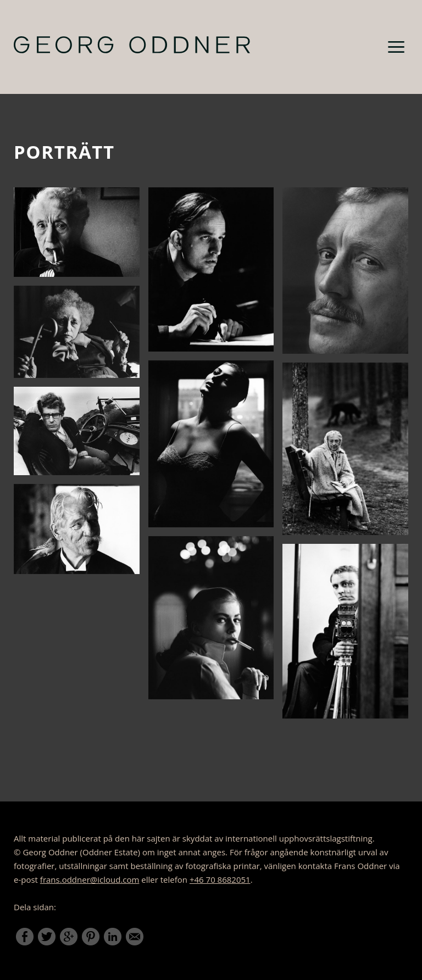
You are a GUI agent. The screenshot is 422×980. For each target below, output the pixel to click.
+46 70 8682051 (220, 879)
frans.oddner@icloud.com (90, 879)
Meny (396, 47)
